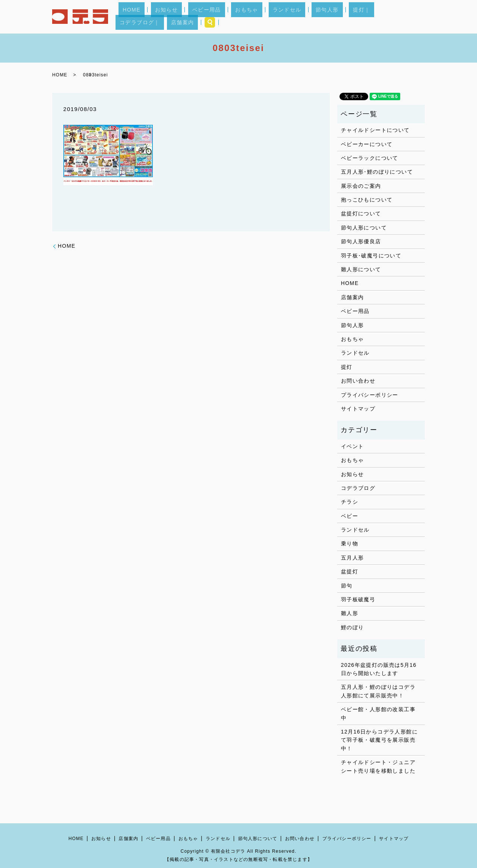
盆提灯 (350, 571)
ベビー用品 (204, 17)
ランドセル (268, 17)
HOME (145, 17)
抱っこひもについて (367, 200)
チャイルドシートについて (375, 130)
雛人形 (350, 613)
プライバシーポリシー (370, 395)
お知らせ (172, 17)
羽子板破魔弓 (358, 599)
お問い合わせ (358, 381)
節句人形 (300, 17)
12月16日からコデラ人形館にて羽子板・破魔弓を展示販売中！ (379, 740)
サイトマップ (358, 409)
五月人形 (353, 558)
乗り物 (350, 544)
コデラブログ (358, 488)
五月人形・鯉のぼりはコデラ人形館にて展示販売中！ (378, 691)
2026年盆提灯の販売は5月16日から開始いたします (379, 669)
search (416, 17)
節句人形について (364, 228)
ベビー (350, 516)
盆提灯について (361, 213)
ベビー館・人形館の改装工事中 (378, 713)
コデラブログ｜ (358, 17)
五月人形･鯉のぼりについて (377, 172)
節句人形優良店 (361, 241)
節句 (347, 586)
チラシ (350, 502)
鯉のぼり (353, 627)
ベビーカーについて (367, 144)
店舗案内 (393, 17)
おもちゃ (236, 17)
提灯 (347, 367)
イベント (353, 446)
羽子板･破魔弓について (371, 256)
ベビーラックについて (370, 158)
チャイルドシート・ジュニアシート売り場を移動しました (378, 766)
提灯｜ (326, 17)
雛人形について (361, 269)
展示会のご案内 (361, 186)
